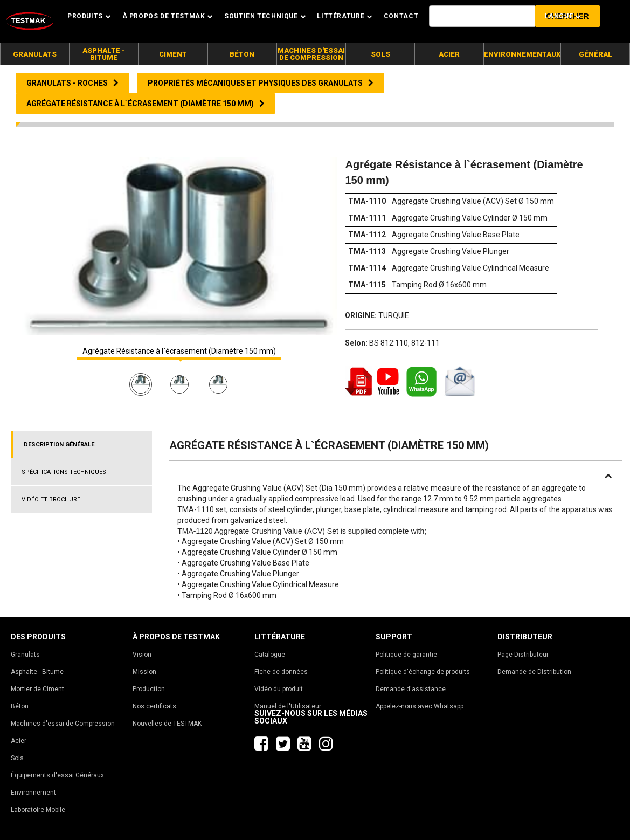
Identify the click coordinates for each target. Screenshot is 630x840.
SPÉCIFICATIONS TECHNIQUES (64, 472)
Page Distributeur (523, 655)
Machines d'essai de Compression (63, 724)
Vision (142, 655)
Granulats (25, 655)
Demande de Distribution (534, 672)
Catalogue (270, 655)
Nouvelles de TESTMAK (167, 724)
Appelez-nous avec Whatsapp (420, 706)
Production (149, 689)
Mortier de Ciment (37, 689)
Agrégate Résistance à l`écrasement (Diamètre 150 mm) (179, 351)
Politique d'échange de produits (423, 672)
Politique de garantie (406, 655)
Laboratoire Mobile (38, 810)
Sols (17, 758)
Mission (144, 672)
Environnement (33, 793)
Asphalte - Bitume (37, 672)
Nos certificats (154, 706)
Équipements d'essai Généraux (57, 775)
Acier (19, 741)
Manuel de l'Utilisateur (288, 706)
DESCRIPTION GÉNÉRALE (59, 445)
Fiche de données (281, 672)
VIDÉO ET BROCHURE (51, 500)
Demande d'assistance (411, 689)
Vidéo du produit (279, 689)
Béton (20, 706)
